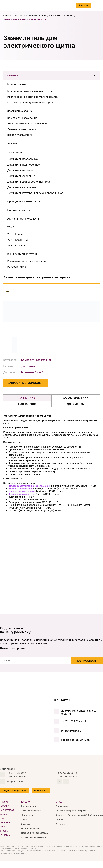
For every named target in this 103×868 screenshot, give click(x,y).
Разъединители (17, 267)
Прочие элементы (19, 210)
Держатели (15, 152)
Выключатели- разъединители (26, 261)
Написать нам (41, 791)
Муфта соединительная (22, 491)
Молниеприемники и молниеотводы (30, 91)
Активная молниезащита (23, 219)
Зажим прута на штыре (22, 494)
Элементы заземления (22, 129)
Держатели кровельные (22, 159)
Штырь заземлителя (20, 489)
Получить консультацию (15, 791)
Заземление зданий (20, 111)
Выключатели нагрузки (22, 254)
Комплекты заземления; (37, 360)
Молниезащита (17, 84)
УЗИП (11, 227)
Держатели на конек (20, 170)
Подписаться (87, 661)
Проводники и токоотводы (24, 201)
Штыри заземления (19, 135)
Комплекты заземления (22, 118)
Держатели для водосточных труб (29, 182)
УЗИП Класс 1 (16, 234)
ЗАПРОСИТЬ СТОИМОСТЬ (26, 383)
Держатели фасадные (21, 176)
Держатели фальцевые (22, 187)
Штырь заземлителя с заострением (29, 486)
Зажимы (13, 143)
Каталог (51, 76)
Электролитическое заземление (28, 124)
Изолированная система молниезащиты (33, 97)
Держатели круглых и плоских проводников (35, 193)
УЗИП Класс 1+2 (17, 240)
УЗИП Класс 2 (16, 246)
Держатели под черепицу (24, 165)
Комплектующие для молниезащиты (30, 102)
